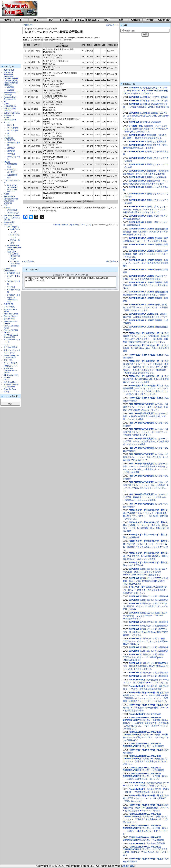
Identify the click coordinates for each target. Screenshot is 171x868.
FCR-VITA (11, 140)
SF (22, 20)
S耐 (121, 20)
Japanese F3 (9, 222)
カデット (11, 125)
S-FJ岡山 (11, 287)
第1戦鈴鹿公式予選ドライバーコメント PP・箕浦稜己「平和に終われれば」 (146, 798)
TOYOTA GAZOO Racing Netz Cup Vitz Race (11, 83)
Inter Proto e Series (12, 215)
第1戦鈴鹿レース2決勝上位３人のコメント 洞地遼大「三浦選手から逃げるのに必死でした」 (146, 761)
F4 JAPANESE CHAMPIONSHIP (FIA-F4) (14, 247)
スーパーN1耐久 (11, 363)
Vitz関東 (11, 90)
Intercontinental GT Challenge (12, 94)
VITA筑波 (11, 148)
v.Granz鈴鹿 (12, 210)
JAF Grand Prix (10, 382)
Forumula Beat (10, 120)
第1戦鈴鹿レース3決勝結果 (152, 746)
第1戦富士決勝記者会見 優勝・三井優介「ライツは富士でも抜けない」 (146, 285)
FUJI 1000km (9, 387)
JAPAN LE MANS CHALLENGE (11, 336)
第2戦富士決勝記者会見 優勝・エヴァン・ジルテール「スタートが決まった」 (146, 254)
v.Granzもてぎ (13, 213)
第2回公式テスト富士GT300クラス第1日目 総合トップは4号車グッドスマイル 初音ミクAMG (145, 606)
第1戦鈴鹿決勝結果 (152, 714)
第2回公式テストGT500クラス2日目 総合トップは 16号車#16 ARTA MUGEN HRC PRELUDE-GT (146, 581)
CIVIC (6, 104)
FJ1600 (7, 333)
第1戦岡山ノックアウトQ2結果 (154, 97)
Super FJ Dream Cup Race (12, 300)
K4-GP (7, 380)
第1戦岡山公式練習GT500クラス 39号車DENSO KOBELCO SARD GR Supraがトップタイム (146, 116)
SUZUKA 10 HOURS (9, 116)
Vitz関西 (11, 87)
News (7, 20)
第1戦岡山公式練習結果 (150, 122)
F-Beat (64, 20)
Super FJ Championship (10, 270)
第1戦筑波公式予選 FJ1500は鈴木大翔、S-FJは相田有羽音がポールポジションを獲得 (146, 379)
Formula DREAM (11, 330)
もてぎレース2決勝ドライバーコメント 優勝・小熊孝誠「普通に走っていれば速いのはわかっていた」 (146, 407)
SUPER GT (8, 304)
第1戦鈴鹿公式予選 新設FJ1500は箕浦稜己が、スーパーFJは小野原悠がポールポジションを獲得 (146, 808)
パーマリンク (86, 225)
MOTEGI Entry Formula (10, 110)
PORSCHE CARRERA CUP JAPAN (10, 371)
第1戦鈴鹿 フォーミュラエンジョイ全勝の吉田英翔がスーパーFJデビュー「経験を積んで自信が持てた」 (145, 129)
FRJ (50, 20)
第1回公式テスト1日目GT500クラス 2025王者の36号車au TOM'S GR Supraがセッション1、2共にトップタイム (146, 666)
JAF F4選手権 (13, 227)
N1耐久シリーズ (11, 366)
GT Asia (7, 377)
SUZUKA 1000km (11, 384)
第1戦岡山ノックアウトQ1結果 (154, 101)
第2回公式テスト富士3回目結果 (154, 600)
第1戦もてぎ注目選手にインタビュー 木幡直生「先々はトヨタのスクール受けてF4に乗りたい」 (145, 590)
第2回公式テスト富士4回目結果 (154, 596)
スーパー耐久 (9, 307)
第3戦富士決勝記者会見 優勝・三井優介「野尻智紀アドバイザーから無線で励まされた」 (146, 232)
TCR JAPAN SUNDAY (12, 191)
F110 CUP (11, 252)
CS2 (6, 205)
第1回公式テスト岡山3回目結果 (154, 651)
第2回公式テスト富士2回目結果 (154, 622)
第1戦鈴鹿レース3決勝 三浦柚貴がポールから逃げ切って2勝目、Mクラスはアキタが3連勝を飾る (146, 737)
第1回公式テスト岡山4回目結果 (154, 647)
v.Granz (7, 208)
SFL (36, 20)
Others (136, 20)
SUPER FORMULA (12, 113)
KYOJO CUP (9, 70)
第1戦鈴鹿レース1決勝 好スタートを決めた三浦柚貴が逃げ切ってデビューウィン (146, 831)
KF (8, 133)
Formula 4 (8, 225)
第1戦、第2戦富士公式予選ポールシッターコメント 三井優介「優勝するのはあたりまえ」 (145, 308)
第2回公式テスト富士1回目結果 (154, 626)
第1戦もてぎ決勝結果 (157, 177)
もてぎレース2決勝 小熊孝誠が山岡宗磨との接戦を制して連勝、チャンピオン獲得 (146, 416)
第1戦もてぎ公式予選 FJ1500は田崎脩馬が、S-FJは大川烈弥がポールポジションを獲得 (146, 556)
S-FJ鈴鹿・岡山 (14, 273)
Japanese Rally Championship (10, 98)
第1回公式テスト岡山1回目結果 (154, 676)
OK (8, 136)
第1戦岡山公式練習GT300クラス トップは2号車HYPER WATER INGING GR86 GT (146, 107)
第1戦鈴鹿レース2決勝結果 (152, 770)
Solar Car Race (10, 389)
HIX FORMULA (10, 106)
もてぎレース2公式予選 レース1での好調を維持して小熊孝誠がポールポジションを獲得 (146, 441)
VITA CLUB (8, 138)
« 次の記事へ (28, 25)
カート (7, 122)
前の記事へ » (112, 25)
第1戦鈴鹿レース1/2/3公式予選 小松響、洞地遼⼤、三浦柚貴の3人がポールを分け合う (146, 852)
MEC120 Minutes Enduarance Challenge (11, 201)
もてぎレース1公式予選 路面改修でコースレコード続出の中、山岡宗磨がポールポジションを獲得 (146, 497)
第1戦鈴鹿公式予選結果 (154, 843)
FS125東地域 (13, 128)
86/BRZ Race (9, 196)
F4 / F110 (78, 20)
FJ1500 (7, 162)
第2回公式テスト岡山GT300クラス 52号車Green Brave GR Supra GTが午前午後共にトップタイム (146, 632)
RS (5, 101)
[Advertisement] (102, 8)
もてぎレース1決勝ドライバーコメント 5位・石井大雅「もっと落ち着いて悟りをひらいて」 (146, 457)
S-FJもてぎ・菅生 (157, 510)
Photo (150, 20)
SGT (107, 20)
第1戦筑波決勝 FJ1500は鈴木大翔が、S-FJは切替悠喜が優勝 (146, 348)
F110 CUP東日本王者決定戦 (15, 256)
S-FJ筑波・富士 (14, 295)
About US (128, 866)
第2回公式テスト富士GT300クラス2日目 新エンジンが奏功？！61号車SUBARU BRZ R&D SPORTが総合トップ (145, 572)
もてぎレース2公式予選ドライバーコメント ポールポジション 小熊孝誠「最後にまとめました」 (146, 432)
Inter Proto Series (11, 314)
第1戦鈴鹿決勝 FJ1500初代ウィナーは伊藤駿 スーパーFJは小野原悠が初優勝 (146, 708)
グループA (8, 360)
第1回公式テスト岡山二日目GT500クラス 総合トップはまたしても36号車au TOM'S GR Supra (146, 641)
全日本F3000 (9, 319)
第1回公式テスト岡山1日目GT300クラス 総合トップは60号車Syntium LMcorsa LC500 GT (144, 657)
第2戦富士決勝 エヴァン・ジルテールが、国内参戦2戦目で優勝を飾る (147, 263)
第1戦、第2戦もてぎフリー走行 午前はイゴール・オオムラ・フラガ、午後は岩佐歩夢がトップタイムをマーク (145, 209)
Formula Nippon (10, 316)
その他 (7, 392)
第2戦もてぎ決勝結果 (157, 142)
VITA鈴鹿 (11, 151)
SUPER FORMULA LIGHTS (142, 229)
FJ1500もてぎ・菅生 (138, 510)
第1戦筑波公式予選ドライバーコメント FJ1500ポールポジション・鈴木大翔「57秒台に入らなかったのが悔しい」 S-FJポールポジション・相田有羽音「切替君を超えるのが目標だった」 (146, 367)
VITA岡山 (11, 154)
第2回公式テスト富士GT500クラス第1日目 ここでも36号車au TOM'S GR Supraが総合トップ (145, 616)
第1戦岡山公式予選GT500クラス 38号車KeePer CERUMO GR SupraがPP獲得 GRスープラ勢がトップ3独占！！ (147, 91)
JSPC (6, 345)
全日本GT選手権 (11, 347)
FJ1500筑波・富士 (137, 333)
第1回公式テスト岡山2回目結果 (154, 673)
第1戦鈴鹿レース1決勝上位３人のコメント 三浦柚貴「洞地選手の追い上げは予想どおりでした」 (146, 819)
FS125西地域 (13, 131)
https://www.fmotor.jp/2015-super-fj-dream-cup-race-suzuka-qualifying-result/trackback (73, 282)
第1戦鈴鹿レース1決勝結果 (152, 840)
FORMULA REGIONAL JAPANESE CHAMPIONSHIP (11, 75)
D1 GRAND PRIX (11, 375)
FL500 (6, 194)
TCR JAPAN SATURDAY (12, 186)
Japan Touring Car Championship (11, 356)
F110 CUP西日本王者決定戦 (15, 264)
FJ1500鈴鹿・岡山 (137, 693)
